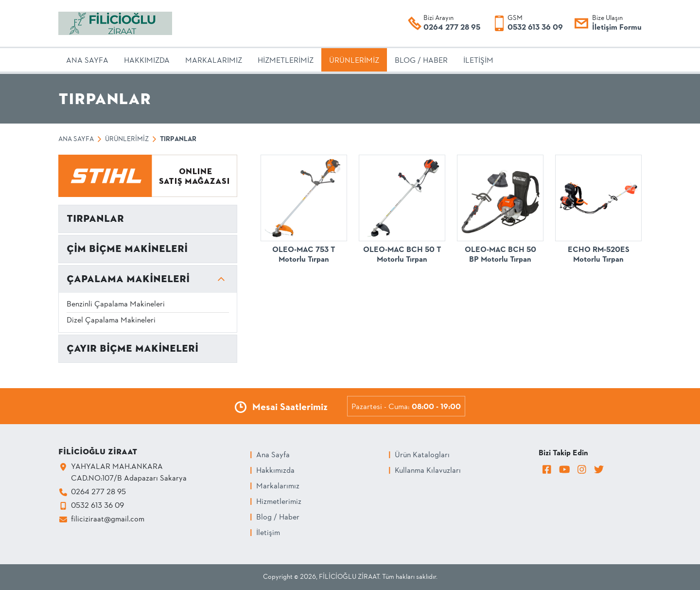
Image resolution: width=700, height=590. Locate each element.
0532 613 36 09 (535, 28)
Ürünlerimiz (127, 139)
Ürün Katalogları (422, 455)
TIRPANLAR (95, 219)
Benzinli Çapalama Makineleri (116, 304)
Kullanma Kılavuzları (428, 471)
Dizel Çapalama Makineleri (111, 321)
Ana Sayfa (76, 139)
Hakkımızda (275, 471)
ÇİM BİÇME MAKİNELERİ (127, 249)
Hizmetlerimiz (279, 502)
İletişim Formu (617, 28)
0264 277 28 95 (452, 28)
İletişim (268, 533)
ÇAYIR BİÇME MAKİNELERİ (132, 349)
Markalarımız (278, 486)
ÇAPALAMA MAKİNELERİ (128, 279)
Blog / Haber (278, 518)
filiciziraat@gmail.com (108, 519)
